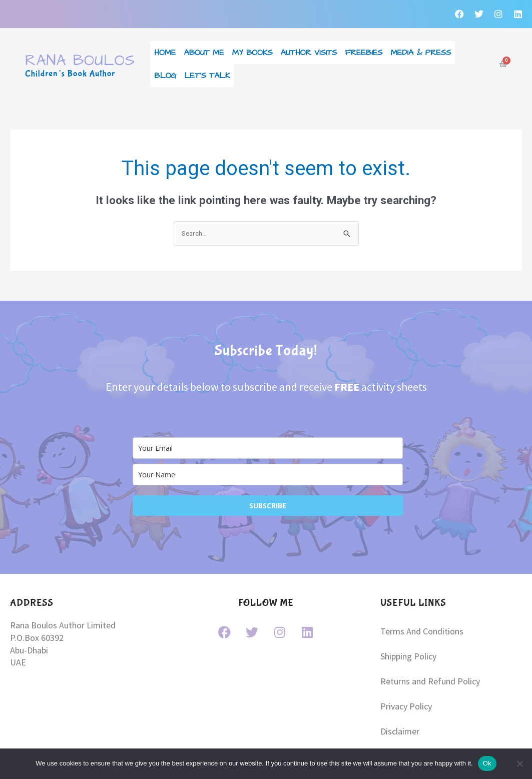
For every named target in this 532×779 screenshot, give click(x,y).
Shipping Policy (408, 624)
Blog (165, 56)
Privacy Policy (406, 662)
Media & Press (421, 48)
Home (165, 48)
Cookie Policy (406, 719)
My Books (252, 48)
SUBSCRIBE (268, 483)
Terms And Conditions (422, 605)
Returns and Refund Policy (430, 643)
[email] (268, 425)
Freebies (364, 48)
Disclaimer (400, 681)
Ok (487, 763)
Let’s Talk (207, 56)
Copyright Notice (412, 700)
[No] (519, 763)
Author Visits (309, 48)
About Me (204, 48)
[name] (268, 452)
